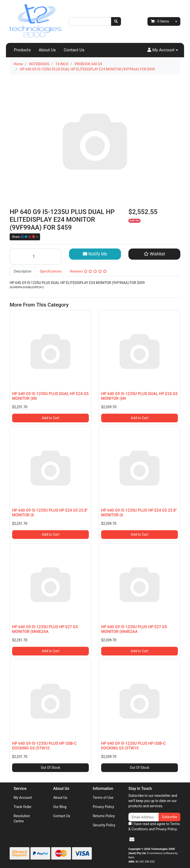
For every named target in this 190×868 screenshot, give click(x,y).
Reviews (88, 271)
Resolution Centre (22, 819)
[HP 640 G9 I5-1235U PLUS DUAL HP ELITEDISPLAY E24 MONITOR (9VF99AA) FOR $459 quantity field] (36, 257)
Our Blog (60, 807)
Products (22, 50)
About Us (47, 50)
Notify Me (95, 254)
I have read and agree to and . (154, 826)
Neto (131, 857)
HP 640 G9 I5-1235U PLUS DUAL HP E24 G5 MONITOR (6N (50, 396)
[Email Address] (144, 817)
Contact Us (74, 50)
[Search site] (116, 21)
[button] (163, 50)
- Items (160, 21)
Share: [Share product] (24, 237)
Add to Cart (51, 418)
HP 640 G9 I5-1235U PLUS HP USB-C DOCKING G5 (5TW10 (44, 746)
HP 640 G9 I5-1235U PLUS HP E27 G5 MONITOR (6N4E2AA (45, 629)
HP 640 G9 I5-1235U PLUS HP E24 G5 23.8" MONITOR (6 (50, 513)
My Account (23, 798)
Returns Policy (104, 816)
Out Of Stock (51, 768)
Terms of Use (103, 798)
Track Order (23, 807)
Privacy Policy (103, 807)
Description (23, 271)
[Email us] (132, 839)
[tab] (23, 271)
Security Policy (104, 825)
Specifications (51, 271)
